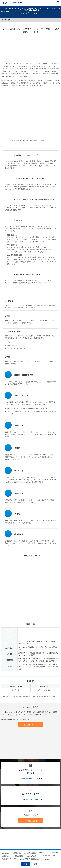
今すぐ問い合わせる (31, 749)
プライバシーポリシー (24, 858)
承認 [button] (26, 864)
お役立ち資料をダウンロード (31, 707)
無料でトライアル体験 (31, 728)
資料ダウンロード (31, 643)
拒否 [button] (36, 864)
